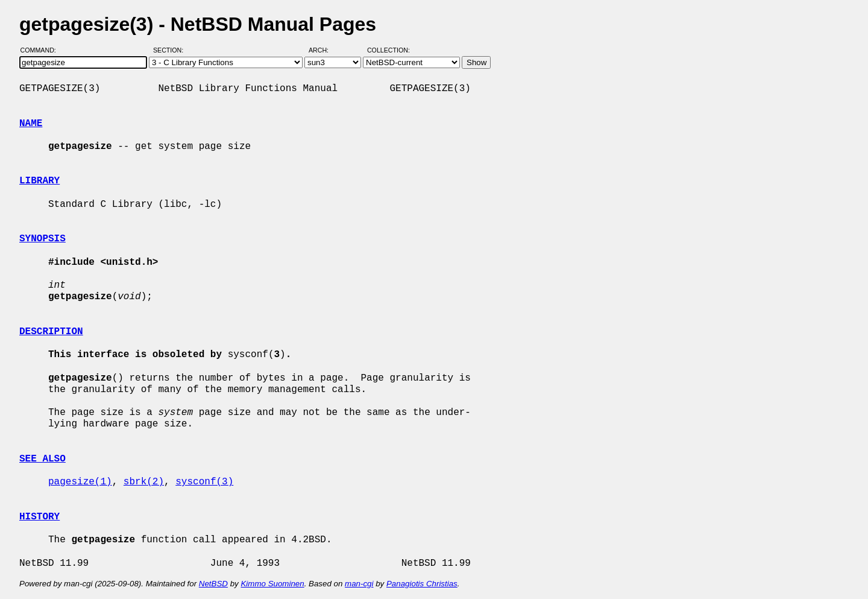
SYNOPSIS (42, 239)
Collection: (388, 50)
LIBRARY (39, 181)
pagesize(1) (80, 482)
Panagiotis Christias (422, 584)
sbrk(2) (144, 482)
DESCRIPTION (51, 332)
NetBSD (213, 584)
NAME (31, 124)
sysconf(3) (204, 482)
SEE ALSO (42, 459)
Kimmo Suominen (272, 584)
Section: (171, 50)
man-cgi (359, 584)
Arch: (324, 50)
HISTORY (39, 517)
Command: (42, 50)
